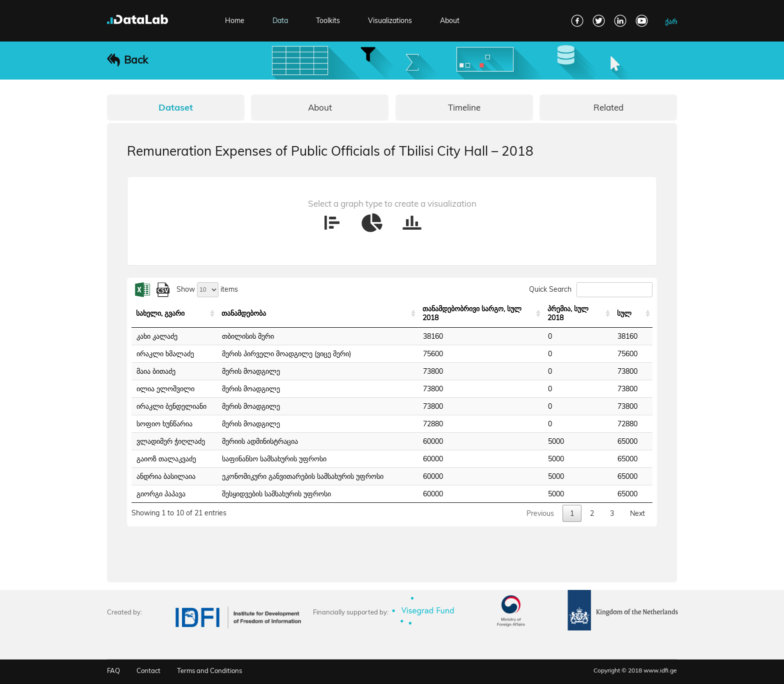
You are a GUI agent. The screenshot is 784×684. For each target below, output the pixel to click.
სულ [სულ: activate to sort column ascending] (624, 313)
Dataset (176, 107)
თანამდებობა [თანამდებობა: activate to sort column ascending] (244, 313)
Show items (207, 289)
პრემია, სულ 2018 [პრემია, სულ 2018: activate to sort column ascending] (568, 313)
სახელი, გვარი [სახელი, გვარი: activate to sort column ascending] (160, 313)
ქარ (671, 22)
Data (280, 21)
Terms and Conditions (209, 670)
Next (637, 513)
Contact (148, 670)
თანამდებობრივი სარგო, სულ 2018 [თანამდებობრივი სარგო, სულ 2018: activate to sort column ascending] (472, 313)
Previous (540, 513)
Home (235, 21)
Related (608, 107)
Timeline (464, 107)
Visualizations (390, 21)
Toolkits (328, 21)
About (450, 21)
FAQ (113, 670)
